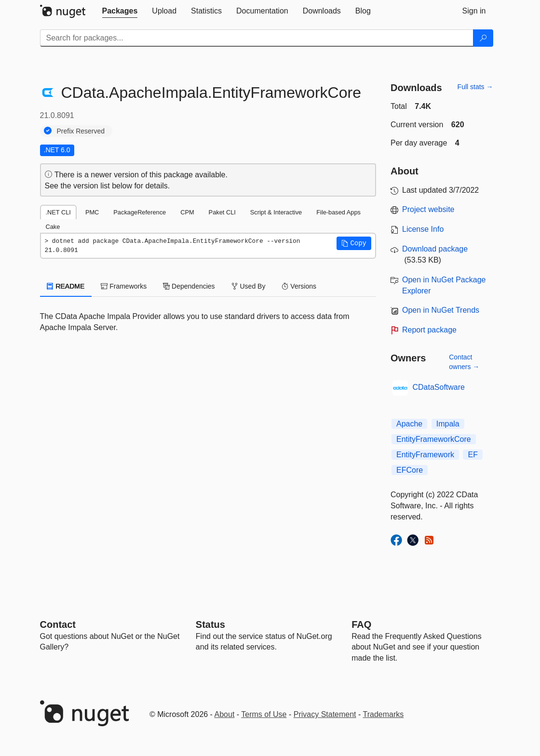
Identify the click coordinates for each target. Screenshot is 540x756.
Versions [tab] (299, 286)
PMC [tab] (92, 212)
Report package (429, 330)
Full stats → (475, 87)
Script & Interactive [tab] (276, 212)
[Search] (483, 38)
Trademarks (384, 714)
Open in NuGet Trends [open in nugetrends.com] (441, 310)
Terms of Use (264, 714)
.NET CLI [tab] (58, 212)
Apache (409, 424)
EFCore (410, 470)
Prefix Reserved (81, 131)
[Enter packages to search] (257, 38)
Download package (435, 249)
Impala (448, 424)
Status (210, 624)
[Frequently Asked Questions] (361, 624)
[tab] (120, 11)
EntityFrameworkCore (434, 439)
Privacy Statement (325, 714)
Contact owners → (464, 362)
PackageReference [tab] (140, 212)
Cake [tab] (53, 227)
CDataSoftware (439, 387)
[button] (354, 243)
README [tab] (66, 286)
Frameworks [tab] (124, 286)
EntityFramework (425, 455)
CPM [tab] (187, 212)
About (225, 714)
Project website (428, 209)
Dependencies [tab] (189, 286)
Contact (58, 624)
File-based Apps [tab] (338, 212)
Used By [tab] (249, 286)
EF (472, 455)
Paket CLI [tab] (222, 212)
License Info (423, 229)
